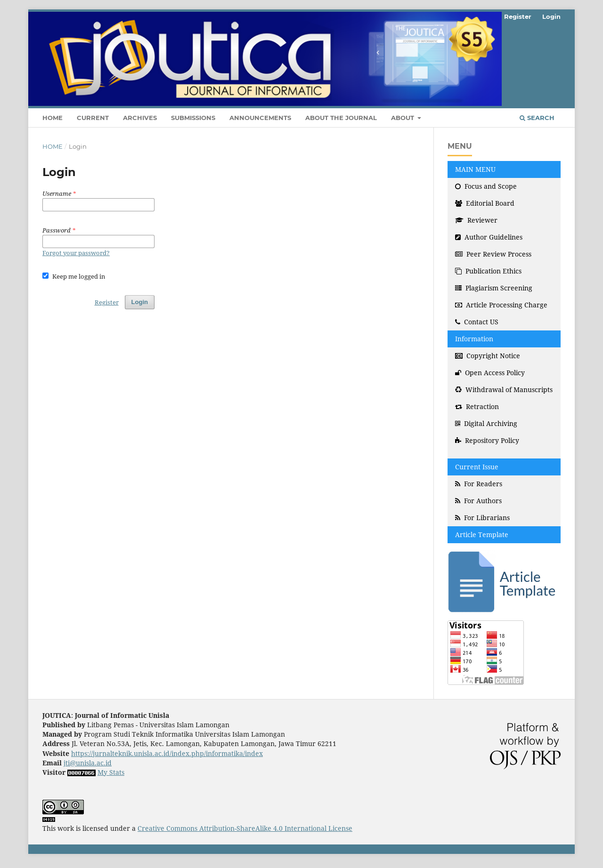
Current (93, 118)
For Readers (479, 484)
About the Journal (341, 118)
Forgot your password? (76, 253)
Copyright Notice (488, 356)
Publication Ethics (488, 271)
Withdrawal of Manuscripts (504, 390)
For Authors (478, 501)
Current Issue (477, 467)
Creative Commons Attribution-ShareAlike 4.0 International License (245, 828)
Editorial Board (485, 203)
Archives (140, 118)
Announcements (260, 118)
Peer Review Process (493, 254)
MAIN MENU (475, 169)
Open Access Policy (490, 373)
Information (474, 339)
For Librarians (482, 518)
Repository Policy (487, 440)
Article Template (482, 534)
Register (518, 16)
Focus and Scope (486, 186)
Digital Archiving (486, 423)
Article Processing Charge (501, 305)
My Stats (111, 772)
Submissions (193, 118)
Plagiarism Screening (494, 288)
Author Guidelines (489, 237)
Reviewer (476, 220)
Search (537, 118)
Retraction (477, 406)
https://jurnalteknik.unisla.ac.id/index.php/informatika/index (167, 753)
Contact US (477, 322)
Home (53, 118)
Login (551, 16)
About (403, 118)
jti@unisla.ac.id (88, 763)
